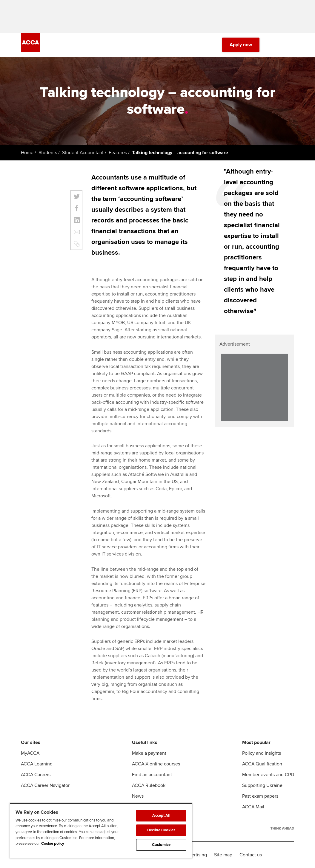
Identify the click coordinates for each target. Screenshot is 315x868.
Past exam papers (260, 796)
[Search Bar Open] (274, 45)
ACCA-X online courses (156, 764)
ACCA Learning (37, 764)
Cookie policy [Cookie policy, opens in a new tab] (53, 844)
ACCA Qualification (262, 764)
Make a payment (149, 753)
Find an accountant (152, 775)
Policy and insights (262, 753)
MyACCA (30, 753)
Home (27, 153)
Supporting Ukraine (262, 785)
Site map (223, 855)
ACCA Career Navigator (45, 785)
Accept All (161, 816)
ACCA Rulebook (149, 785)
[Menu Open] (291, 45)
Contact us (251, 855)
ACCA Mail (253, 807)
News (138, 796)
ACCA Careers (36, 775)
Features (118, 153)
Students (48, 153)
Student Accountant (83, 153)
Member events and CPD (268, 775)
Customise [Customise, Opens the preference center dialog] (161, 845)
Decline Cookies (161, 830)
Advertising (195, 855)
